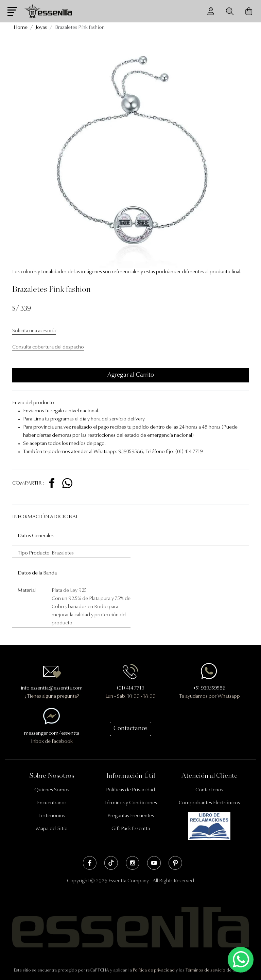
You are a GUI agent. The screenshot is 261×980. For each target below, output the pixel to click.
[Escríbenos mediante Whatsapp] (241, 960)
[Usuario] (211, 11)
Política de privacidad (154, 970)
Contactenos (209, 790)
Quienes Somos (52, 790)
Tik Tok (111, 863)
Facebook (90, 863)
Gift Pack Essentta (131, 829)
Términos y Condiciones (131, 803)
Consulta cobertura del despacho (48, 347)
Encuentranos (52, 803)
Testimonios (52, 816)
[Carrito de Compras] (249, 11)
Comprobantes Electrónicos (209, 803)
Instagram (133, 863)
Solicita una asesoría (34, 331)
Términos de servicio (205, 970)
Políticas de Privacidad (130, 790)
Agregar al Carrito (131, 375)
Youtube (154, 863)
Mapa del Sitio (52, 829)
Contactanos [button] (130, 729)
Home (21, 28)
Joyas (41, 28)
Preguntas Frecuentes (131, 816)
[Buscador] (230, 11)
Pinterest (175, 863)
